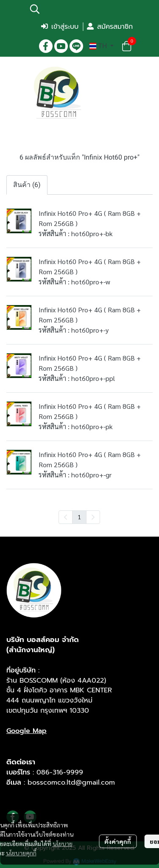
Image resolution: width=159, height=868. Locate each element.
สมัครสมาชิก (110, 27)
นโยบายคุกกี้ (21, 853)
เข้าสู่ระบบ (60, 27)
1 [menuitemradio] (79, 517)
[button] (81, 9)
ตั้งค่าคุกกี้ (118, 841)
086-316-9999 (60, 772)
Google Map (26, 731)
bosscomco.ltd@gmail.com (71, 783)
